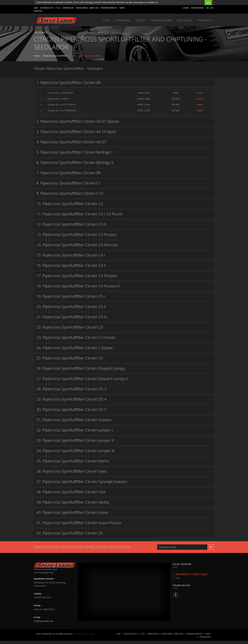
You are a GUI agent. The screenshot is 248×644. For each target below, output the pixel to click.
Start (106, 20)
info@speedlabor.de (43, 621)
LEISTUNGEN (184, 20)
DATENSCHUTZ (47, 8)
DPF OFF (141, 20)
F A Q (58, 8)
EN (212, 8)
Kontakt (38, 11)
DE (208, 8)
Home (37, 56)
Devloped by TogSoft (86, 634)
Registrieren (198, 8)
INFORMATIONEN (161, 20)
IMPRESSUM (68, 8)
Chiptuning (123, 20)
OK (208, 2)
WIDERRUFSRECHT (109, 8)
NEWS (122, 8)
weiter (200, 93)
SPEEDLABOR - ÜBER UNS (87, 8)
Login (186, 8)
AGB (36, 8)
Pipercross (205, 20)
